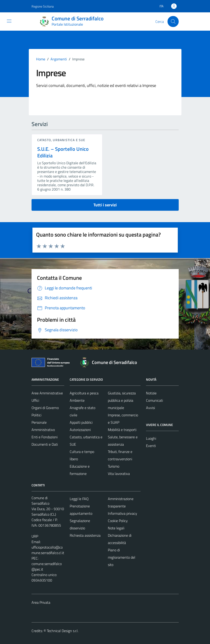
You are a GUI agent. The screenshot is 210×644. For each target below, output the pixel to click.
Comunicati (154, 400)
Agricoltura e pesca (84, 393)
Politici (36, 415)
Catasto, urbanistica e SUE (61, 140)
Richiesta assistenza (85, 535)
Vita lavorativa (119, 474)
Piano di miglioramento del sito (122, 557)
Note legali (116, 528)
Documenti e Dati (45, 444)
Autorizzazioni (80, 430)
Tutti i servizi (105, 205)
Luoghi (151, 438)
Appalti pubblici (81, 422)
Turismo (114, 466)
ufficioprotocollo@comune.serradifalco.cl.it (48, 550)
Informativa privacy (122, 513)
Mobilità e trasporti (122, 430)
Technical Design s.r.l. (63, 631)
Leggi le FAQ (79, 499)
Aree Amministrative (47, 393)
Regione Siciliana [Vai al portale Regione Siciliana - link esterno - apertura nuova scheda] (43, 6)
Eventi (151, 446)
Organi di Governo (45, 408)
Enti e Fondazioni (45, 437)
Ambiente (77, 400)
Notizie (151, 393)
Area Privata (41, 602)
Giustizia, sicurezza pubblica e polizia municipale (122, 400)
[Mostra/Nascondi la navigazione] (9, 21)
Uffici (35, 400)
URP (35, 536)
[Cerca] (173, 22)
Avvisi (150, 408)
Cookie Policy (118, 521)
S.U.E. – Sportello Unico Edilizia (63, 152)
